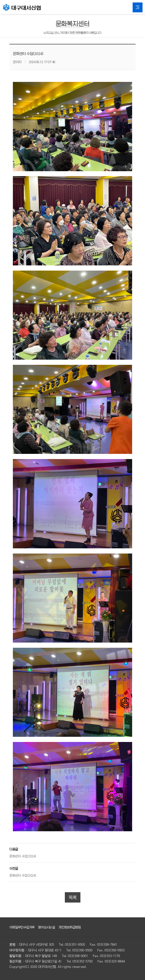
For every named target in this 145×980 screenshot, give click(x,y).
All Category (138, 7)
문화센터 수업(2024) (23, 856)
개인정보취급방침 (70, 927)
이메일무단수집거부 (22, 927)
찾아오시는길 (47, 927)
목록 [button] (73, 897)
